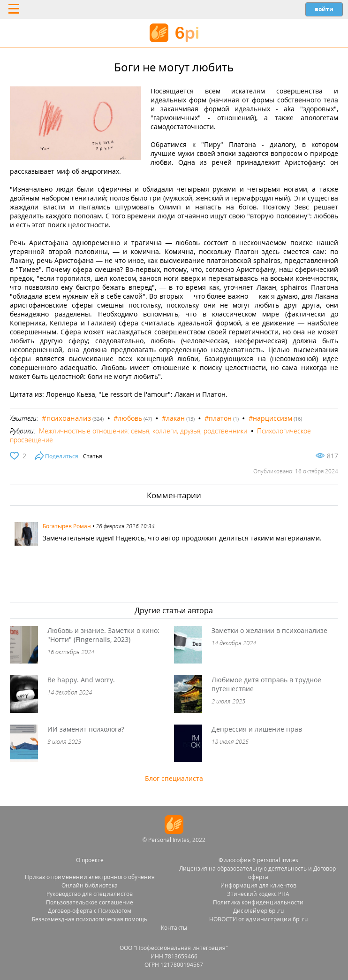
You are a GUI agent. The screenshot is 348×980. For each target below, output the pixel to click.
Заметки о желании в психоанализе (269, 630)
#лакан (173, 418)
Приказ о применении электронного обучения (90, 877)
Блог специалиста (174, 778)
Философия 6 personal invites (258, 860)
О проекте (90, 860)
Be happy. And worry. (81, 680)
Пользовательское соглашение (90, 902)
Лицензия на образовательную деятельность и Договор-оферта (258, 873)
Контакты (174, 928)
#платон (218, 418)
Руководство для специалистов (90, 894)
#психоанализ (66, 418)
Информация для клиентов (258, 885)
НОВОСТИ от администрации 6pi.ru (258, 919)
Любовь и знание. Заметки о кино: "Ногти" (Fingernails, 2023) (103, 635)
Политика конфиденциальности (258, 902)
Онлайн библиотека (90, 885)
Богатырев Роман (67, 526)
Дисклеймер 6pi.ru (258, 911)
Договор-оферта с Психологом (90, 911)
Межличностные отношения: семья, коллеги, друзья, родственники (143, 431)
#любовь (128, 418)
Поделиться (62, 456)
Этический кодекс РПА (258, 894)
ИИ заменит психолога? (86, 729)
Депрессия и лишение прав (257, 729)
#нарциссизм (270, 418)
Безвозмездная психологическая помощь (90, 919)
